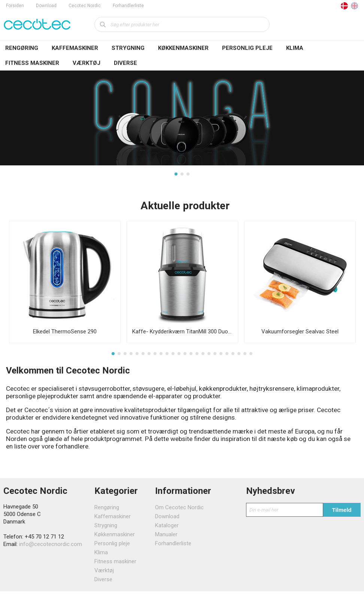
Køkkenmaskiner (183, 48)
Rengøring (22, 48)
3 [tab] (188, 175)
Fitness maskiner (32, 63)
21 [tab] (233, 356)
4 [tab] (131, 356)
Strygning (128, 48)
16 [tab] (203, 356)
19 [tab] (221, 356)
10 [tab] (167, 356)
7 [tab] (149, 356)
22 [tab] (239, 356)
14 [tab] (191, 356)
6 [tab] (143, 356)
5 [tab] (137, 356)
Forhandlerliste (128, 6)
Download (46, 6)
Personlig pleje (247, 48)
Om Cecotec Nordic (179, 510)
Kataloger (167, 528)
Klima (295, 48)
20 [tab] (227, 356)
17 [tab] (209, 356)
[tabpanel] (182, 125)
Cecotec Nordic (85, 6)
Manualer (166, 537)
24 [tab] (251, 356)
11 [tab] (173, 356)
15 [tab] (197, 356)
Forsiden (15, 6)
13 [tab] (185, 356)
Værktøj (87, 63)
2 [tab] (182, 175)
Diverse (125, 63)
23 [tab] (245, 356)
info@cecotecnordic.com (51, 547)
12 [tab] (179, 356)
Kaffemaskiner (75, 48)
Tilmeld (342, 512)
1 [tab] (176, 175)
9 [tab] (161, 356)
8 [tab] (155, 356)
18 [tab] (215, 356)
